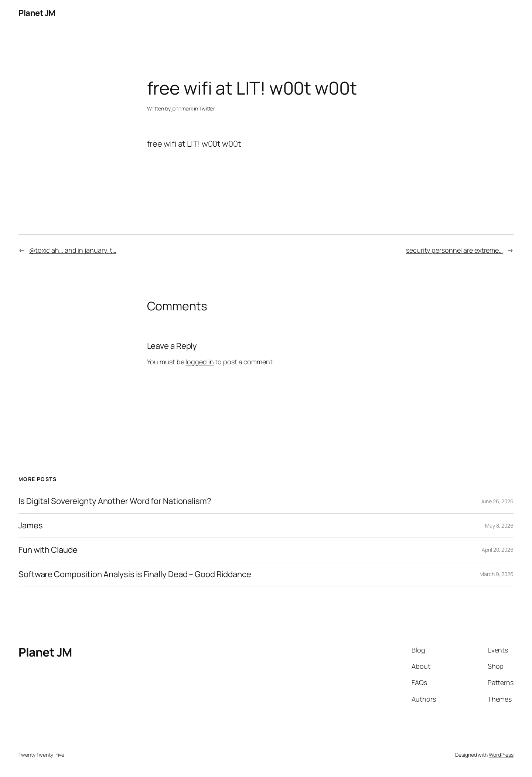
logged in (199, 362)
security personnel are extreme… (454, 250)
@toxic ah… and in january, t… (73, 250)
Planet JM (37, 13)
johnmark (182, 108)
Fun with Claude (48, 550)
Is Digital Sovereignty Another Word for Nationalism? (115, 501)
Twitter (207, 108)
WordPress (501, 755)
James (31, 526)
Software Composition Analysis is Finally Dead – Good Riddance (135, 574)
